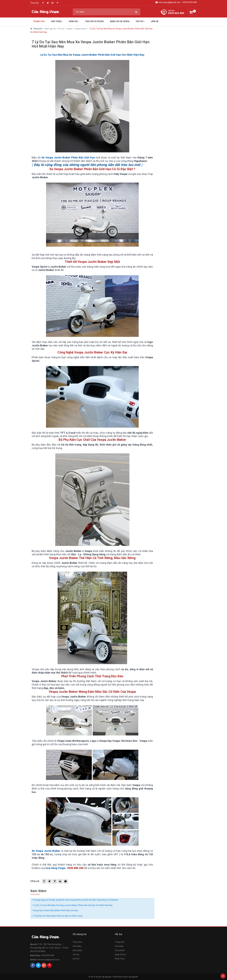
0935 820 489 (190, 2)
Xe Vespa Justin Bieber (46, 851)
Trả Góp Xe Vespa (94, 21)
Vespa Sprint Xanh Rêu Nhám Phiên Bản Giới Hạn (55, 910)
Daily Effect (120, 955)
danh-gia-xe (50, 29)
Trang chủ (39, 21)
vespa (70, 29)
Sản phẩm (78, 950)
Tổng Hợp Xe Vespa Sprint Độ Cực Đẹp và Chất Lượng (57, 916)
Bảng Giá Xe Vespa (120, 21)
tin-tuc (61, 29)
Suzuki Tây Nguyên (130, 977)
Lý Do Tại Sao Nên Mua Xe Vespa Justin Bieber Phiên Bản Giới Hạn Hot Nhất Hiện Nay (92, 55)
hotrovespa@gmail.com (168, 2)
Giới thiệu (77, 946)
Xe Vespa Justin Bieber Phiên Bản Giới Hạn (68, 158)
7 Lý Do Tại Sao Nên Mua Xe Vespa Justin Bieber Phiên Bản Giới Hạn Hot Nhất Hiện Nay (72, 905)
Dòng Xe (74, 21)
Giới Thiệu (57, 21)
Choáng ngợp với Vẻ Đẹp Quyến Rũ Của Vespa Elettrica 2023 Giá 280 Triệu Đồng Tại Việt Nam (75, 900)
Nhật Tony (120, 959)
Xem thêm (38, 891)
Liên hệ (155, 21)
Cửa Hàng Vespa (55, 868)
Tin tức (140, 21)
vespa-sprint (81, 29)
